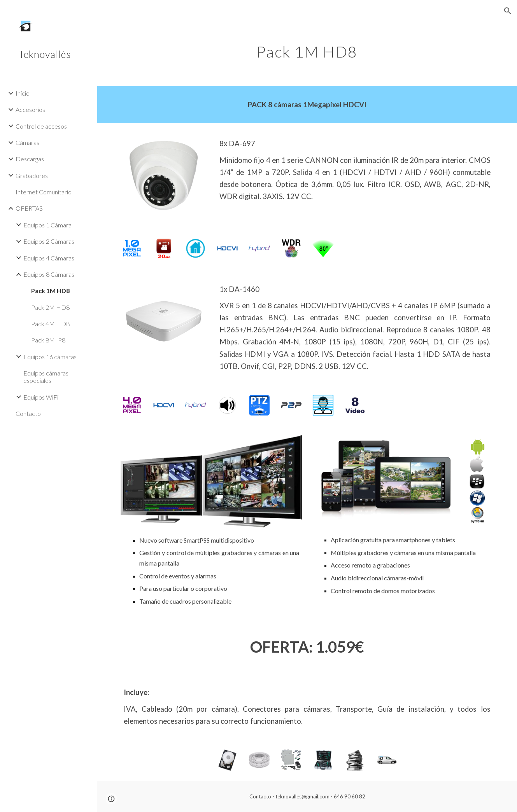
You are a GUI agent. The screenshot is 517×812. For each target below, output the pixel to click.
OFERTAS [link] (29, 208)
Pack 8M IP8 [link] (48, 340)
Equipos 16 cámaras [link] (50, 357)
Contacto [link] (28, 413)
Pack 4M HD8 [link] (50, 324)
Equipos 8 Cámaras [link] (49, 274)
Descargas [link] (30, 159)
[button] (508, 11)
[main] (307, 49)
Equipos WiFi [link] (41, 397)
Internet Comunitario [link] (44, 192)
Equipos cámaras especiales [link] (46, 377)
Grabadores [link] (32, 175)
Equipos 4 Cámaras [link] (49, 258)
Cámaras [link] (27, 142)
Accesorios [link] (30, 109)
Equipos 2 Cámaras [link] (49, 241)
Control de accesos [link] (41, 126)
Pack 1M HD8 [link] (50, 291)
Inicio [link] (23, 93)
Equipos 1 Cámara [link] (47, 225)
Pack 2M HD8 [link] (50, 307)
